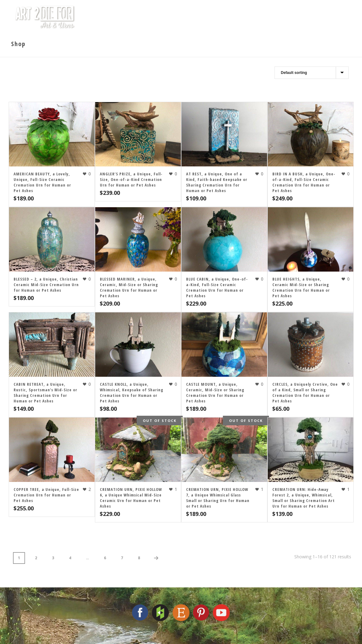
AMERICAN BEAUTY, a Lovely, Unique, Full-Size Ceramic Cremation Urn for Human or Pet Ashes (42, 182)
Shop (289, 17)
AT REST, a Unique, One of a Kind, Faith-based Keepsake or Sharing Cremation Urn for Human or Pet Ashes (217, 182)
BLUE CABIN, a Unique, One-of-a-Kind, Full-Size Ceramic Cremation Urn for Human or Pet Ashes (217, 287)
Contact (320, 17)
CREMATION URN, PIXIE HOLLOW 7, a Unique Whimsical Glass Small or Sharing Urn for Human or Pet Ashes (218, 498)
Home (135, 17)
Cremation (255, 17)
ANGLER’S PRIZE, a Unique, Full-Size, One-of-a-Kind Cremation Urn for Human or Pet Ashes (131, 179)
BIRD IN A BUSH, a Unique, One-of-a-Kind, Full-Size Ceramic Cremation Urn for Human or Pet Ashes (304, 182)
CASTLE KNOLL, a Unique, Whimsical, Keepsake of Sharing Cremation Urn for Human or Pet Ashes (132, 393)
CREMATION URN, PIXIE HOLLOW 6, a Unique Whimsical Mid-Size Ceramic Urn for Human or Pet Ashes (131, 498)
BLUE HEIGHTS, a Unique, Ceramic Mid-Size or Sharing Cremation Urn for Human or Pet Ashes (301, 287)
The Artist (212, 17)
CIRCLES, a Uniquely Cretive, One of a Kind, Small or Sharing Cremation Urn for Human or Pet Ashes (305, 393)
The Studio (170, 17)
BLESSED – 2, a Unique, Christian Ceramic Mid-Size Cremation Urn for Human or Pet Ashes (46, 285)
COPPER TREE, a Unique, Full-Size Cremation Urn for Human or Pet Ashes (46, 495)
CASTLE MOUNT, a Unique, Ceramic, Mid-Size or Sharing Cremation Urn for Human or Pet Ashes (215, 393)
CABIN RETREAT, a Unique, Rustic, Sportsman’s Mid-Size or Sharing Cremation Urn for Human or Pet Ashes (45, 393)
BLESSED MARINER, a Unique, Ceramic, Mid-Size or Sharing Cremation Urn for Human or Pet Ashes (129, 287)
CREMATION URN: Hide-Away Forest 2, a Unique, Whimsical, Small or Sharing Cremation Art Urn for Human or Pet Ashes (304, 498)
